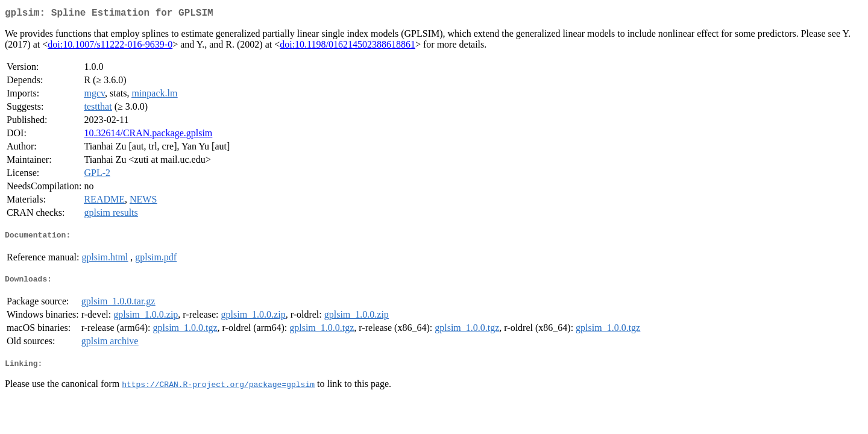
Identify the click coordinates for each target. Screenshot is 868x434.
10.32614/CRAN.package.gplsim (148, 135)
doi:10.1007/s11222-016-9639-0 (110, 47)
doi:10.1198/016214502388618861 (348, 47)
